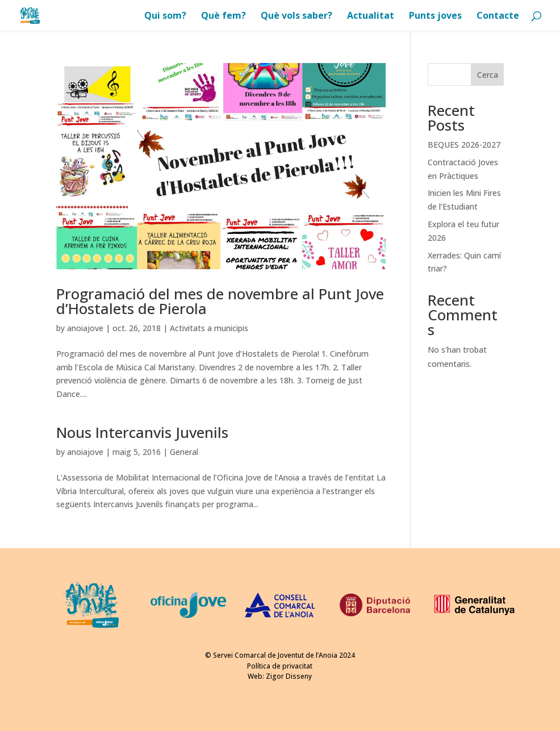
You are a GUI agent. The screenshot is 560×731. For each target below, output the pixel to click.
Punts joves (435, 16)
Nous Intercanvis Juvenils (142, 432)
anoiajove (85, 328)
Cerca (488, 75)
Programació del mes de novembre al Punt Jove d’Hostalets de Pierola (220, 301)
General (184, 452)
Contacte (498, 16)
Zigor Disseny (289, 676)
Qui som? (165, 16)
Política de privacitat (280, 666)
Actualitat (371, 16)
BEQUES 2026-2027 (464, 145)
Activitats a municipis (209, 328)
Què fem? (223, 16)
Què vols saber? (296, 16)
